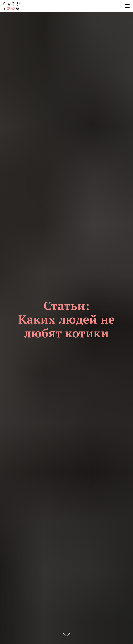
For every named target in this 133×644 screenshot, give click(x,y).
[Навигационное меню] (127, 6)
